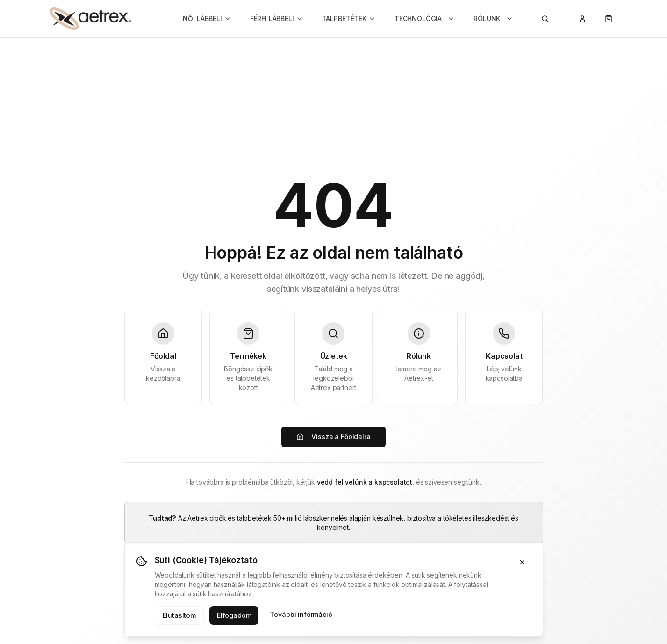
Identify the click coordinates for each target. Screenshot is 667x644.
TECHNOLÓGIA (425, 18)
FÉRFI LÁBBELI (277, 18)
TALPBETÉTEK (349, 18)
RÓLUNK (493, 18)
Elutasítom (179, 615)
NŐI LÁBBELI (207, 18)
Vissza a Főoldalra (333, 437)
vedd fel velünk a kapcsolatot (365, 482)
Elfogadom (234, 615)
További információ (301, 614)
